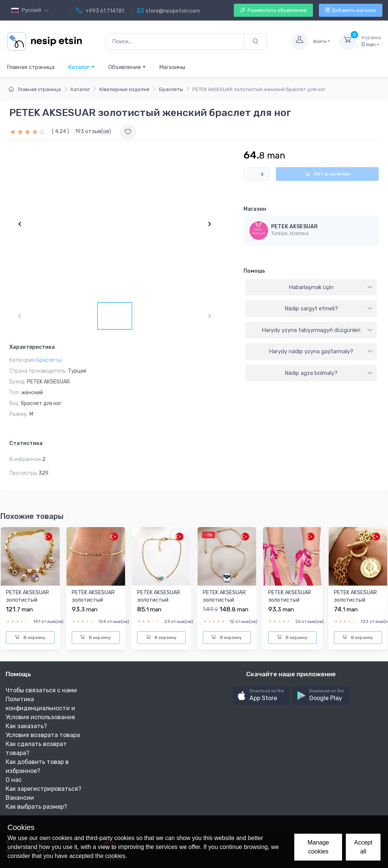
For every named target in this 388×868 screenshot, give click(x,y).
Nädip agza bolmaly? (329, 373)
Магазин (255, 209)
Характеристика (32, 347)
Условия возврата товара (43, 735)
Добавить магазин (351, 10)
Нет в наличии (327, 174)
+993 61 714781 (100, 11)
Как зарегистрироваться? (44, 789)
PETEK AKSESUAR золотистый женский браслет (356, 600)
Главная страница (31, 67)
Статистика (26, 443)
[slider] (28, 131)
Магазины (172, 67)
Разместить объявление (273, 10)
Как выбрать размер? (36, 807)
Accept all (363, 847)
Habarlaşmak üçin (331, 287)
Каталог (81, 67)
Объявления (127, 67)
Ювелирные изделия (124, 89)
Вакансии (20, 798)
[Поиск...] (175, 42)
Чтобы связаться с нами (41, 690)
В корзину (30, 637)
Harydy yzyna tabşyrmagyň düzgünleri (317, 330)
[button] (261, 695)
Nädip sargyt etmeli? (329, 308)
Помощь (254, 271)
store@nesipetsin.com (169, 11)
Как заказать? (26, 726)
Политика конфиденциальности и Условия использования (40, 708)
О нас (14, 780)
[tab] (311, 288)
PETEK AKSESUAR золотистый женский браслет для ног (28, 604)
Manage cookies (318, 847)
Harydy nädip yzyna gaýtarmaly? (321, 351)
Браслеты (171, 89)
